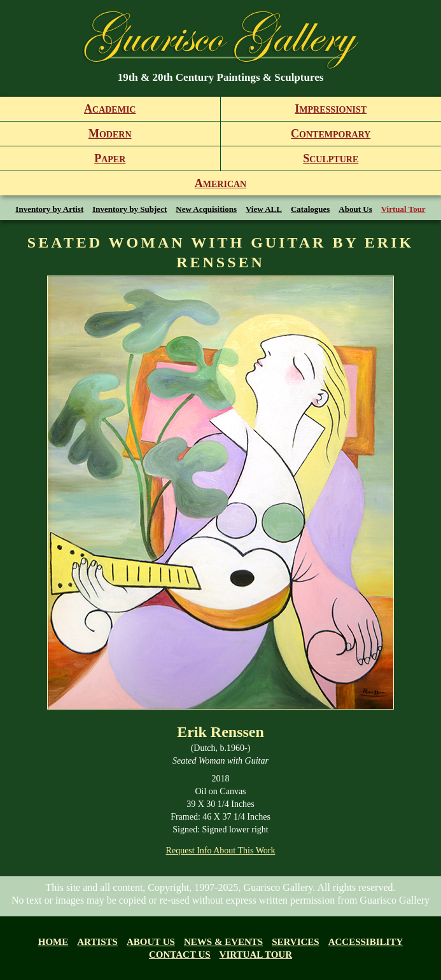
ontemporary (331, 134)
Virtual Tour (403, 209)
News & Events (223, 942)
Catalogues (310, 209)
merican (220, 183)
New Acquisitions (206, 209)
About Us (355, 209)
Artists (97, 942)
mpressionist (331, 109)
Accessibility (366, 942)
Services (296, 942)
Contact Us (180, 955)
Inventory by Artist (49, 209)
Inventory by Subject (129, 209)
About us (151, 942)
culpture (331, 158)
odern (110, 134)
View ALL (264, 209)
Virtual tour (256, 955)
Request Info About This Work (221, 850)
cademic (110, 109)
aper (110, 158)
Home (53, 942)
